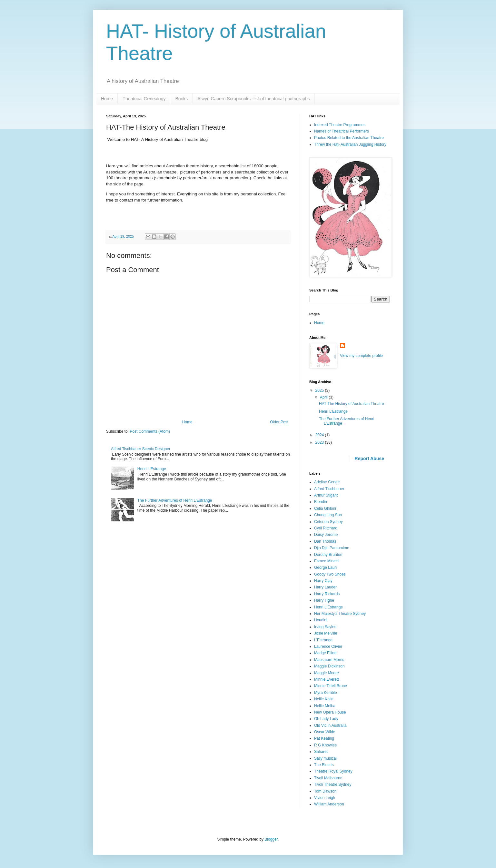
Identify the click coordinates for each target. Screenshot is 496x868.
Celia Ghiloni (325, 508)
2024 (320, 435)
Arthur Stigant (326, 495)
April (324, 397)
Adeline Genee (327, 482)
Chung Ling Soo (328, 515)
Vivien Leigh (325, 798)
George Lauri (325, 567)
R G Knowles (325, 745)
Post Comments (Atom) (150, 431)
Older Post (279, 422)
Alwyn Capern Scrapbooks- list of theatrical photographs (254, 99)
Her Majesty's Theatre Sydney (340, 614)
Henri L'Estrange (152, 469)
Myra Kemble (326, 693)
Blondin (321, 502)
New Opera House (330, 712)
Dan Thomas (325, 541)
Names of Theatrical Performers (342, 131)
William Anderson (329, 804)
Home (107, 99)
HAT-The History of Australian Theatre (352, 404)
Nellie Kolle (324, 699)
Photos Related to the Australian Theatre (349, 138)
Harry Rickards (327, 594)
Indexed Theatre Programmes (340, 125)
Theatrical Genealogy (144, 99)
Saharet (321, 752)
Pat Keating (324, 738)
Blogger (271, 839)
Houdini (321, 620)
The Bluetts (324, 765)
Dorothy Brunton (328, 555)
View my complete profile (361, 356)
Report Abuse (369, 459)
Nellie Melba (325, 706)
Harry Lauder (325, 587)
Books (181, 99)
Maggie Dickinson (329, 666)
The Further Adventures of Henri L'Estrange (175, 500)
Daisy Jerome (326, 535)
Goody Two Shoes (330, 574)
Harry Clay (323, 581)
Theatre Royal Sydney (333, 771)
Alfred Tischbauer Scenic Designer (141, 449)
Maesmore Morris (329, 660)
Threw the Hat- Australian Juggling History (350, 144)
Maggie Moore (327, 673)
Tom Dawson (325, 791)
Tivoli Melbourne (328, 778)
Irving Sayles (325, 627)
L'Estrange (323, 640)
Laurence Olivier (328, 646)
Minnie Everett (327, 679)
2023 (320, 442)
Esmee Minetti (326, 561)
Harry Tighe (324, 600)
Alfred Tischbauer (329, 489)
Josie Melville (326, 633)
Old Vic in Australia (330, 725)
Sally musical (325, 758)
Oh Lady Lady (326, 719)
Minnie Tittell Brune (331, 686)
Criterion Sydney (328, 522)
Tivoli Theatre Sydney (333, 784)
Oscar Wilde (325, 732)
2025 (320, 390)
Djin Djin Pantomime (332, 548)
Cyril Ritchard (326, 528)
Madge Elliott (325, 653)
